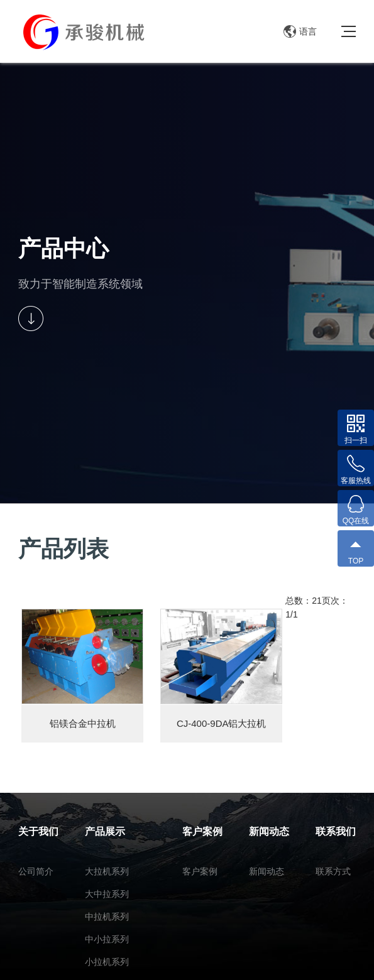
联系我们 (336, 831)
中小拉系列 (107, 939)
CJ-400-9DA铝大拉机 (222, 723)
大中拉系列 (107, 894)
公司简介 (36, 871)
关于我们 (38, 831)
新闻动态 (269, 831)
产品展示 (105, 831)
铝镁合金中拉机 (83, 723)
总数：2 (301, 601)
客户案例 (202, 831)
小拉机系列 (107, 962)
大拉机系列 (107, 871)
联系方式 (333, 871)
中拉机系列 (107, 917)
